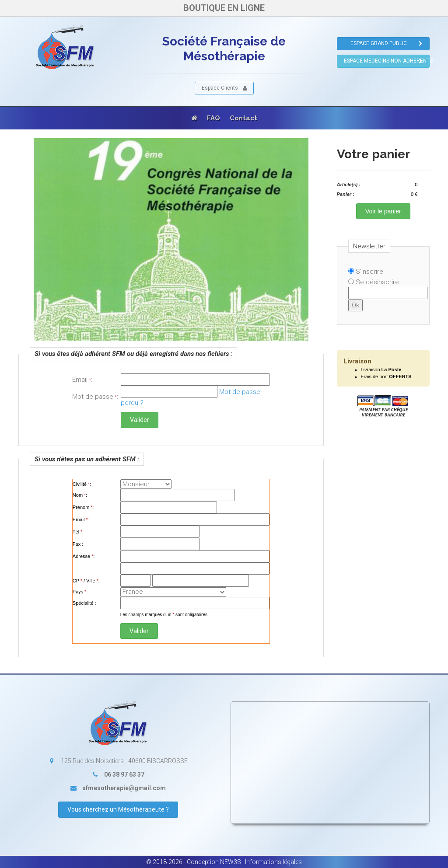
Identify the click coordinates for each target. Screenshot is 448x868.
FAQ (213, 118)
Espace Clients (224, 88)
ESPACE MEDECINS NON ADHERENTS (387, 61)
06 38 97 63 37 (124, 774)
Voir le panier (383, 211)
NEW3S (231, 862)
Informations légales (273, 862)
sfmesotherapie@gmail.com (124, 788)
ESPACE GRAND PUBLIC (387, 44)
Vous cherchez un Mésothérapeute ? (118, 809)
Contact (243, 118)
